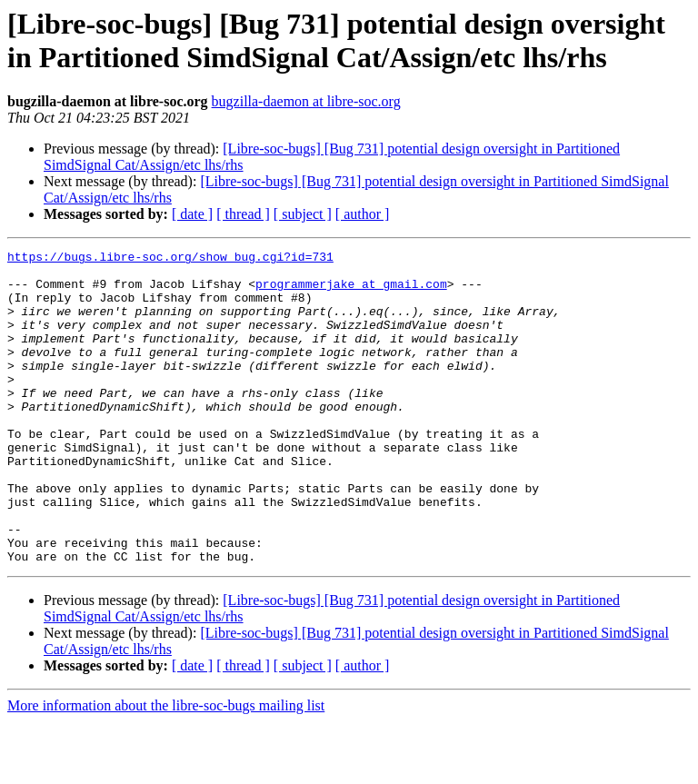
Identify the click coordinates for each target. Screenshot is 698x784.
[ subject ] (303, 214)
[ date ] (192, 214)
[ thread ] (243, 214)
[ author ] (363, 214)
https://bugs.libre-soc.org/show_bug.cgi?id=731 (170, 259)
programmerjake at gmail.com (351, 292)
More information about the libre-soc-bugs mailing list (166, 768)
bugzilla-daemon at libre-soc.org (306, 101)
